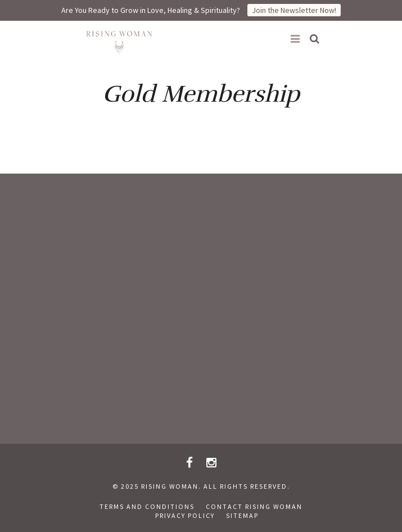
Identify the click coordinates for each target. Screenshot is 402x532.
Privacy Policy (185, 515)
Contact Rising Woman (254, 506)
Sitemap (242, 515)
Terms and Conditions (147, 506)
